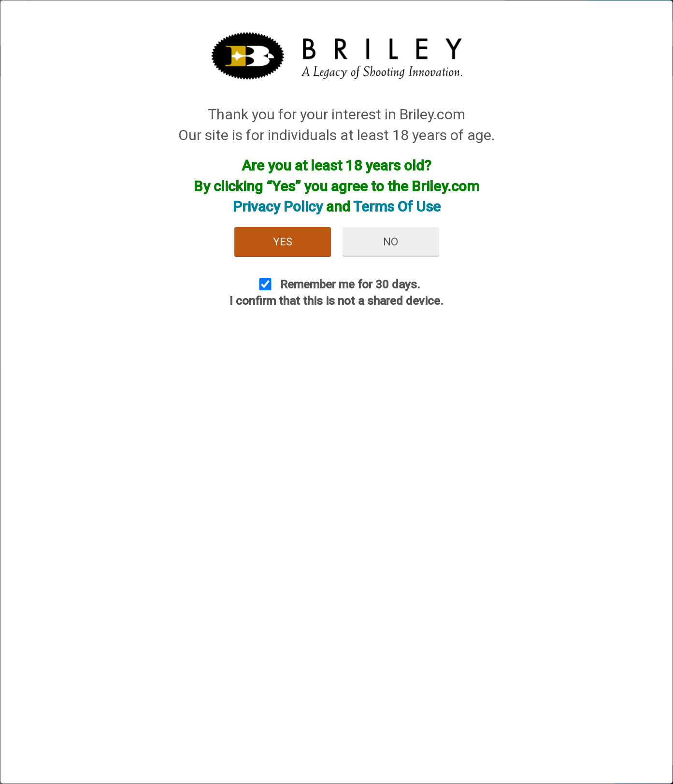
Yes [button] (283, 242)
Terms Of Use (397, 207)
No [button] (391, 242)
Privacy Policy (278, 207)
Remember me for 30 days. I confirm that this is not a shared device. (336, 293)
